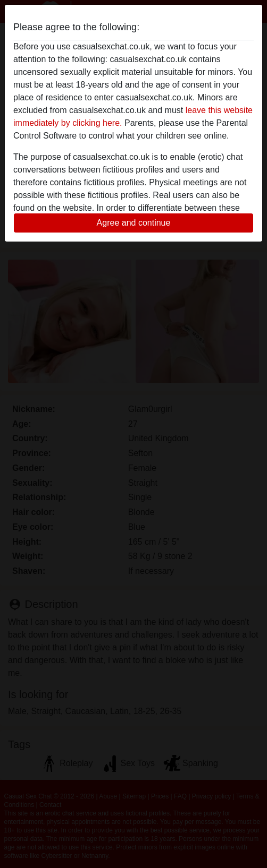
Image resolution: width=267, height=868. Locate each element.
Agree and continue (134, 223)
